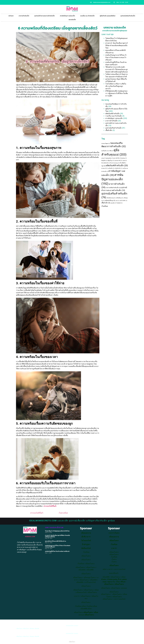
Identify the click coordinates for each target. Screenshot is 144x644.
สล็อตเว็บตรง (90, 564)
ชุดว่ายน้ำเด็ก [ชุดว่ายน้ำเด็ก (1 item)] (117, 158)
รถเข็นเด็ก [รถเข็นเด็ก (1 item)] (111, 168)
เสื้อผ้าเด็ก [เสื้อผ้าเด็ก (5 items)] (106, 203)
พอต (105, 582)
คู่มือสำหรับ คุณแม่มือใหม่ (108, 16)
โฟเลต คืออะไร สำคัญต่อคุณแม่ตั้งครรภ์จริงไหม (57, 531)
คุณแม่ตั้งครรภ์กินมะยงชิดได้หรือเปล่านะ (55, 541)
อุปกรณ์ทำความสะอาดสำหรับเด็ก (45, 16)
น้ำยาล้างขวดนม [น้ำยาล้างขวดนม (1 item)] (115, 163)
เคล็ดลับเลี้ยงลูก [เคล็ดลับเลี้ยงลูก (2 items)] (110, 201)
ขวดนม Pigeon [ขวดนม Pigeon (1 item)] (106, 143)
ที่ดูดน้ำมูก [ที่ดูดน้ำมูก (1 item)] (111, 161)
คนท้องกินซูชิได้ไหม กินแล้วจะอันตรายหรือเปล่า (57, 551)
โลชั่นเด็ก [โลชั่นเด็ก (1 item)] (119, 203)
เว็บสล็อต (105, 206)
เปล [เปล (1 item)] (117, 201)
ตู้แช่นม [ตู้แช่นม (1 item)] (124, 158)
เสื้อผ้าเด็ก (109, 130)
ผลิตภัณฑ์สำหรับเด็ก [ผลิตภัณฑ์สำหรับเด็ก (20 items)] (117, 165)
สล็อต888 (90, 570)
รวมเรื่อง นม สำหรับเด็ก (87, 16)
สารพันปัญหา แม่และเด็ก (67, 16)
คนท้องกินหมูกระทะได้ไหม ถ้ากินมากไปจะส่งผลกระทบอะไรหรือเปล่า (116, 57)
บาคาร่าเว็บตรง (114, 533)
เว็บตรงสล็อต (63, 513)
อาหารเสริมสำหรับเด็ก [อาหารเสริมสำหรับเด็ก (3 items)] (113, 188)
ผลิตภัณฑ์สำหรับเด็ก (112, 114)
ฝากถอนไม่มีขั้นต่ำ (50, 506)
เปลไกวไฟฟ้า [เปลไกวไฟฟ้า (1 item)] (123, 201)
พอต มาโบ (111, 582)
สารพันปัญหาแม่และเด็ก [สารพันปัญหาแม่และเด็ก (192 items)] (112, 179)
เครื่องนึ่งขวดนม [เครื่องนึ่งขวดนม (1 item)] (111, 198)
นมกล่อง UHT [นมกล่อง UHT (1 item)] (118, 161)
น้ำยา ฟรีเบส (121, 582)
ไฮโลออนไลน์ (86, 541)
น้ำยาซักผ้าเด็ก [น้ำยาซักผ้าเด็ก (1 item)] (106, 163)
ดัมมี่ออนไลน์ (86, 548)
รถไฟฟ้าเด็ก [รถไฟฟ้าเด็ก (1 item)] (118, 168)
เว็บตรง (114, 562)
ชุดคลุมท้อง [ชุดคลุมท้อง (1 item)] (109, 158)
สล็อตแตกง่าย (86, 533)
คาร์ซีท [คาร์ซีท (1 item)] (111, 151)
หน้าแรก (11, 16)
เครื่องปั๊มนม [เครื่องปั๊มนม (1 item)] (119, 198)
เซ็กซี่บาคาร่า (86, 537)
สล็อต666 (82, 570)
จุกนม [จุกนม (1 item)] (103, 158)
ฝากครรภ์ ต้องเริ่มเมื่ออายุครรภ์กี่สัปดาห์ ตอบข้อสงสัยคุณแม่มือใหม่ (117, 45)
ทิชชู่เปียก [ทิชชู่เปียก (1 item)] (104, 161)
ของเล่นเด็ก (72, 20)
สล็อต (84, 606)
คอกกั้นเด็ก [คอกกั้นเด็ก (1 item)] (105, 151)
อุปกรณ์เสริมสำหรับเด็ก (128, 16)
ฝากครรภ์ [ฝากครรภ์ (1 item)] (104, 168)
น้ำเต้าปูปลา (86, 544)
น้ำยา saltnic (122, 579)
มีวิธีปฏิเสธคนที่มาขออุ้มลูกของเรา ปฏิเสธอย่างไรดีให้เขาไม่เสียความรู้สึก (117, 93)
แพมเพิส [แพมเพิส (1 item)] (113, 203)
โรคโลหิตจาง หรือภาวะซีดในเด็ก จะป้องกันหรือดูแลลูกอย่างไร (116, 86)
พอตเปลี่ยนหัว (114, 573)
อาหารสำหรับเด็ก (24, 16)
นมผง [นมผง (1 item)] (125, 161)
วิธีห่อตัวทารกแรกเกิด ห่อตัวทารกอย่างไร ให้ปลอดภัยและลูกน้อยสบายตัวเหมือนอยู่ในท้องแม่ (117, 69)
